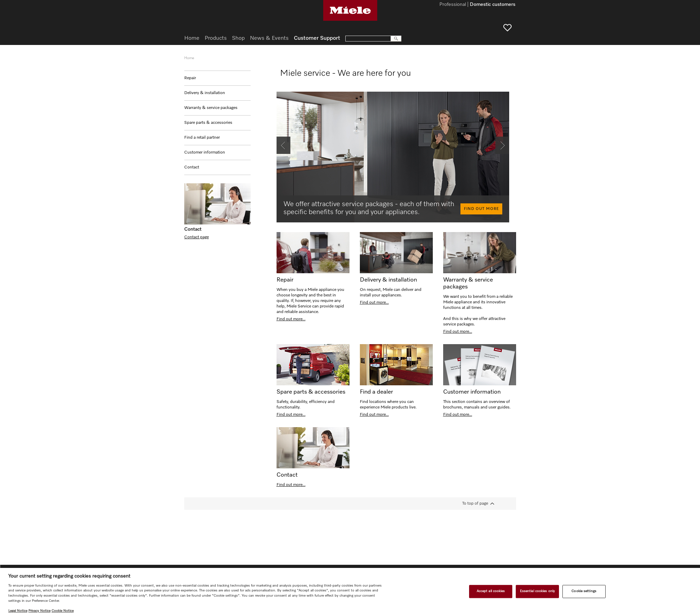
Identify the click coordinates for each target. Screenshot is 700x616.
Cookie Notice (63, 611)
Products (216, 38)
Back (281, 139)
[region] (350, 592)
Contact (192, 167)
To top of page (475, 504)
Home (192, 38)
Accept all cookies (491, 591)
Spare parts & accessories (208, 123)
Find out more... (291, 319)
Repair (190, 78)
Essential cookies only (537, 591)
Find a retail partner (202, 138)
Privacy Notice (39, 611)
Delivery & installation (205, 93)
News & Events (269, 38)
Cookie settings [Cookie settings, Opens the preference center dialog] (584, 591)
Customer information (205, 153)
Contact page (197, 237)
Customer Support (317, 38)
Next (500, 139)
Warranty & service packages (211, 108)
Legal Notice (18, 611)
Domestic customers (493, 5)
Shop (238, 38)
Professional (453, 5)
